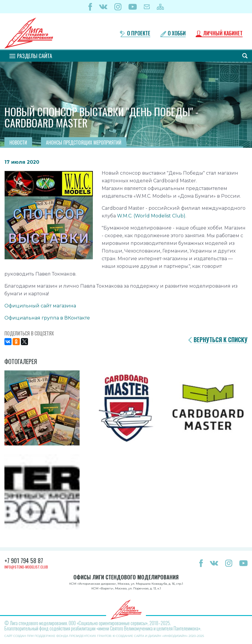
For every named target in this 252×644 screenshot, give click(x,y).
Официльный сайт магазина (40, 306)
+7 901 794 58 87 (24, 561)
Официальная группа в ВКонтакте (47, 318)
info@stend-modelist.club (26, 567)
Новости (18, 142)
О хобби (177, 33)
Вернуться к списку (221, 340)
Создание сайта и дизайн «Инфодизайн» (152, 636)
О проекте (139, 33)
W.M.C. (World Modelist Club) (151, 216)
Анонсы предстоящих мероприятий (84, 142)
